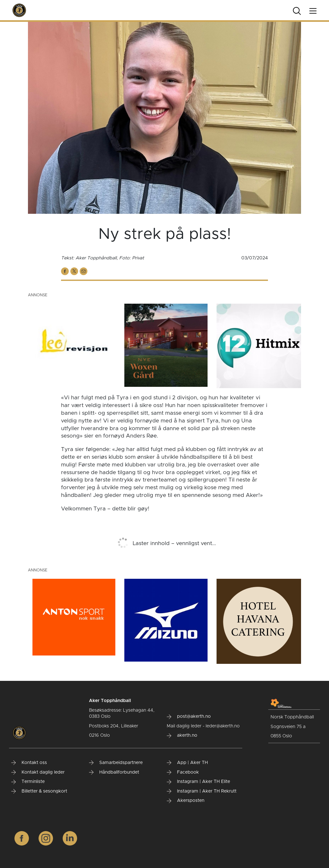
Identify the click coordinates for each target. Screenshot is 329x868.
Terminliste (28, 782)
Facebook (183, 772)
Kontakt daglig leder (38, 772)
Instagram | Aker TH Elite (198, 782)
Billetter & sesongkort (39, 791)
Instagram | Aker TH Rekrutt (202, 791)
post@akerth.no (189, 716)
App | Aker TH (187, 763)
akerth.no (182, 735)
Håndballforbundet (114, 772)
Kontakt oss (29, 763)
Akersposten (186, 801)
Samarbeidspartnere (116, 763)
